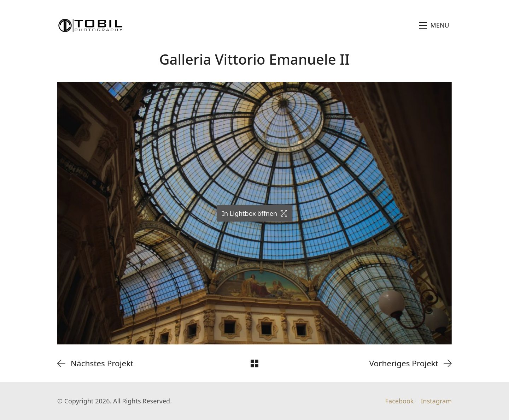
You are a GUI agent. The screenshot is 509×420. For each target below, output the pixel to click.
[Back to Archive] (255, 363)
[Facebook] (400, 401)
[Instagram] (436, 401)
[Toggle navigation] (434, 25)
